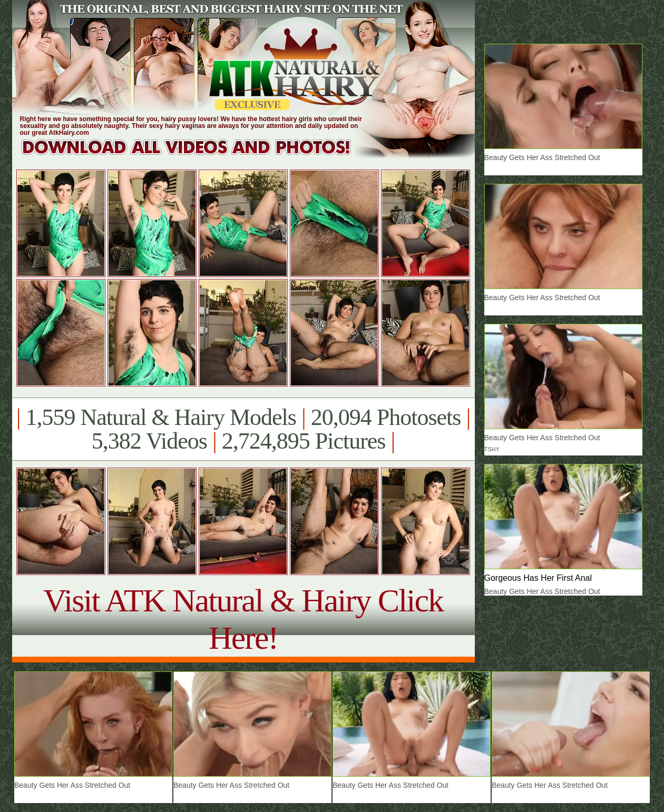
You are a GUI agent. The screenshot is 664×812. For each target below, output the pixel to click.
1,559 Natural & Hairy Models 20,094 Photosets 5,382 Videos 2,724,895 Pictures (243, 429)
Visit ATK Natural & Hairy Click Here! (243, 619)
